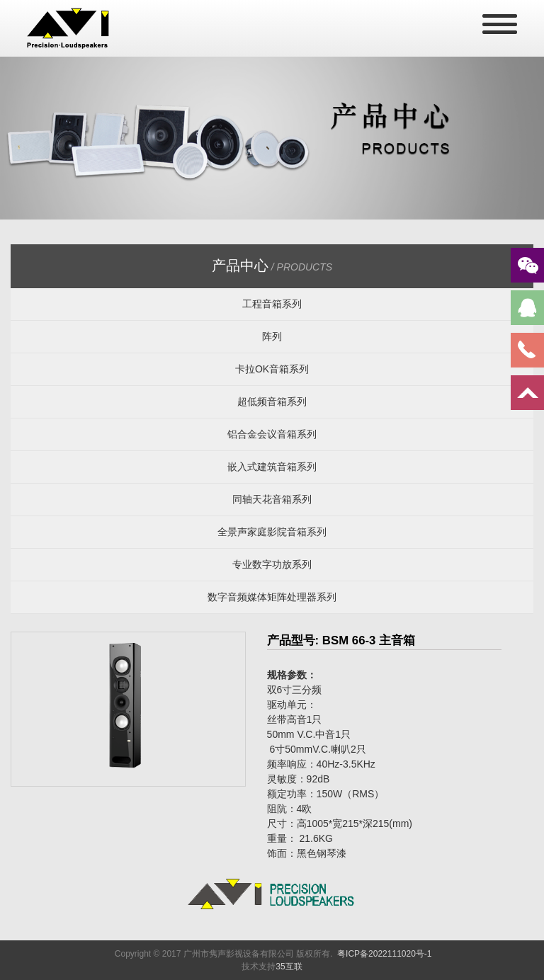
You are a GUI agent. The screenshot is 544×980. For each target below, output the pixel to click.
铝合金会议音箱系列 (272, 434)
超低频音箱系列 (272, 401)
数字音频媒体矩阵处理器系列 (272, 597)
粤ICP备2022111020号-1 (384, 954)
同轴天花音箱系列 (272, 499)
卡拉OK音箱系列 (272, 369)
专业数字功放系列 (272, 564)
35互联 (289, 967)
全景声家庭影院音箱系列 (272, 532)
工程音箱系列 (272, 304)
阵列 (272, 336)
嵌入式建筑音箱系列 (272, 467)
